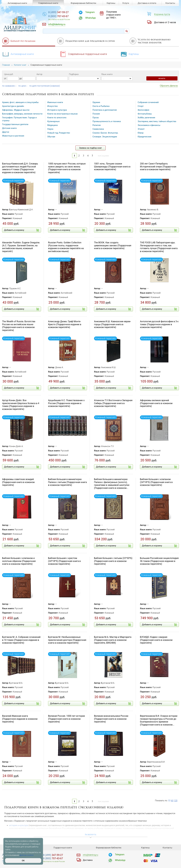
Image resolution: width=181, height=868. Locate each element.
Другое (6, 132)
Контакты (170, 3)
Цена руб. (9, 74)
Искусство (53, 106)
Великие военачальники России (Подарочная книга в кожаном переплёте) (111, 719)
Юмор (141, 133)
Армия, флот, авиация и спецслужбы (20, 102)
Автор (39, 74)
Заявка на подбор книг (91, 148)
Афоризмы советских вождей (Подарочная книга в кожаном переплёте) (18, 482)
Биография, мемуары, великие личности (22, 114)
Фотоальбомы (145, 114)
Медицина (53, 125)
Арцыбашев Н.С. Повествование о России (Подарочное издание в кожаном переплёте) (66, 403)
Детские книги (9, 128)
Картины (130, 54)
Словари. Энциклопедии (105, 137)
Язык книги (107, 74)
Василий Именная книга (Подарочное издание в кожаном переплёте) (20, 719)
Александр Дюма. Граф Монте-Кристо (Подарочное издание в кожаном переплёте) (65, 324)
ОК (23, 861)
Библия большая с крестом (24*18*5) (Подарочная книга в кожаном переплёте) (64, 561)
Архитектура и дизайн (13, 106)
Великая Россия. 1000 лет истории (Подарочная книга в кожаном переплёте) (66, 719)
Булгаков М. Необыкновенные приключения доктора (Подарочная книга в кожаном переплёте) (67, 640)
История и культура (57, 110)
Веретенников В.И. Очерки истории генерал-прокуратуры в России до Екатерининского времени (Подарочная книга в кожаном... (159, 720)
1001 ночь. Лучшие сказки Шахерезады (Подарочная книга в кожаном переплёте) (112, 167)
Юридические (145, 137)
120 (176, 801)
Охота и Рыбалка (101, 106)
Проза (96, 118)
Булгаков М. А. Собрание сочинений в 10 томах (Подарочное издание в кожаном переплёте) (21, 640)
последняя (103, 156)
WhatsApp (90, 18)
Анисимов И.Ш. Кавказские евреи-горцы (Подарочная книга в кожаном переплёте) (112, 324)
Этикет (141, 129)
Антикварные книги (18, 54)
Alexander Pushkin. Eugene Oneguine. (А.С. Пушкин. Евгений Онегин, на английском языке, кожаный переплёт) (21, 247)
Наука (50, 129)
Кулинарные (54, 121)
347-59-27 (58, 12)
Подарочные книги (63, 848)
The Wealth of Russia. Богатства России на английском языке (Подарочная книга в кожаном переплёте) (19, 326)
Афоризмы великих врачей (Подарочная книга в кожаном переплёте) (156, 403)
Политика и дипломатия (105, 110)
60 (172, 801)
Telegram (90, 12)
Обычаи (51, 137)
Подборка (74, 74)
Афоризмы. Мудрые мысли (16, 110)
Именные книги (55, 102)
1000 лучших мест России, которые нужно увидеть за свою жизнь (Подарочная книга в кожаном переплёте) (67, 168)
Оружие (96, 102)
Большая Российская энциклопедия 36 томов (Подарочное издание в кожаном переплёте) (159, 561)
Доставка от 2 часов (165, 22)
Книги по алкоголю (57, 118)
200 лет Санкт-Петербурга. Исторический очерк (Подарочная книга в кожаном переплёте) (158, 167)
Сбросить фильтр (169, 86)
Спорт (141, 106)
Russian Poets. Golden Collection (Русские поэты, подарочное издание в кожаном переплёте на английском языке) (66, 247)
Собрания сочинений (148, 102)
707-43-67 (58, 16)
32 (169, 801)
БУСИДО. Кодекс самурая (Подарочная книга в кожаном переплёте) (156, 640)
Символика (98, 129)
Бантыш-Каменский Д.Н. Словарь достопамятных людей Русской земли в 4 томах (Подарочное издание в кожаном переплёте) (20, 168)
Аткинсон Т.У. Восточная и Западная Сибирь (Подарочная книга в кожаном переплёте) (113, 403)
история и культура (19, 825)
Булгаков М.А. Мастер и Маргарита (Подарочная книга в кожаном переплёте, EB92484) (113, 640)
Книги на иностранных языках (63, 114)
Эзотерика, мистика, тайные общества (157, 121)
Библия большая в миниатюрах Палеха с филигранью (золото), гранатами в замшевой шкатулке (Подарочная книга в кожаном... (112, 484)
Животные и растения (13, 136)
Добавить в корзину (21, 230)
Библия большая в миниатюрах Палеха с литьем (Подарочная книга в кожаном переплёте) (67, 482)
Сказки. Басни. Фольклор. (105, 133)
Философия (144, 110)
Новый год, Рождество (59, 133)
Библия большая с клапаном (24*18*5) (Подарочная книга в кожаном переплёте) (156, 482)
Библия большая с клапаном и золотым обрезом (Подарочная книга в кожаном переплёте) (19, 561)
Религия (97, 125)
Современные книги (48, 3)
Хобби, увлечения (146, 118)
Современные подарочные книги (83, 54)
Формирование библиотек (84, 3)
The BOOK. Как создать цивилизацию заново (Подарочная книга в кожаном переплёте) (113, 246)
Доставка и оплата (147, 3)
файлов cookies (27, 855)
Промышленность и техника (107, 121)
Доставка (88, 860)
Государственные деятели (15, 124)
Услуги (126, 3)
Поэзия (96, 114)
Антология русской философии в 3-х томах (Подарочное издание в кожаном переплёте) (159, 324)
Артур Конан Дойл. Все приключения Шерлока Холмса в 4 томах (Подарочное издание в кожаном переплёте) (21, 405)
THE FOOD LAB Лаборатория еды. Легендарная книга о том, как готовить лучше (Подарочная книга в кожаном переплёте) (159, 247)
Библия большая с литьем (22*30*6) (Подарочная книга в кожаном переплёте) (113, 561)
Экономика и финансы (149, 125)
